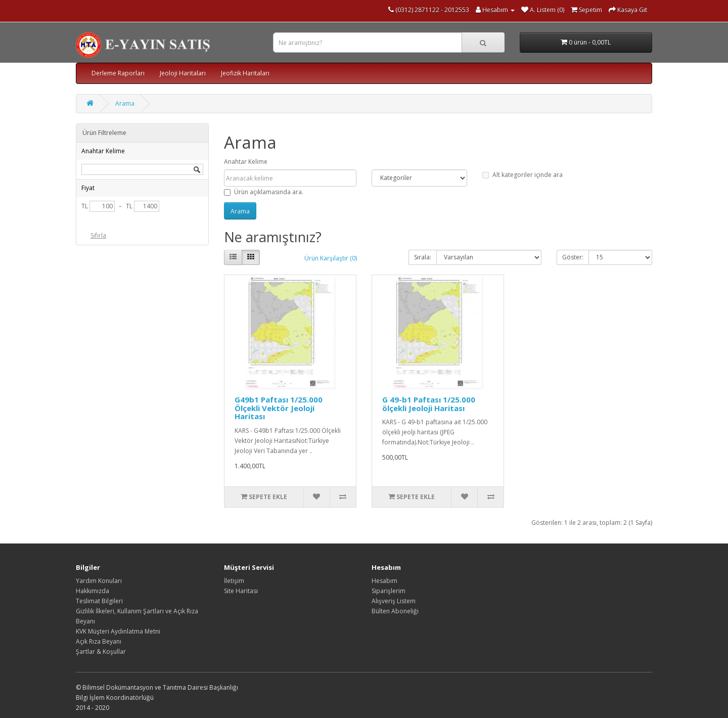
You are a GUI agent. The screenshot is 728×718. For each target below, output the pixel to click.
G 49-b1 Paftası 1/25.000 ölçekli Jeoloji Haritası (429, 404)
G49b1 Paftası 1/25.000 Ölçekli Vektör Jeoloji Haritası (279, 408)
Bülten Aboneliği (395, 611)
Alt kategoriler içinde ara (522, 175)
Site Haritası (241, 591)
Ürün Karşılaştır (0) (331, 258)
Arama (125, 103)
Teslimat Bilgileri (99, 601)
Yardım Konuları (99, 581)
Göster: (573, 257)
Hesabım (384, 581)
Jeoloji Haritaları (183, 73)
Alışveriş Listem (394, 601)
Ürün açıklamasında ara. (264, 192)
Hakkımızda (93, 591)
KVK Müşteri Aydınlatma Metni (118, 631)
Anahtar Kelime (246, 162)
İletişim (234, 581)
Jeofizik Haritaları (245, 73)
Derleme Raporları (118, 73)
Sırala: (423, 257)
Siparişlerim (389, 591)
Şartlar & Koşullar (101, 652)
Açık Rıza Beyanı (99, 641)
